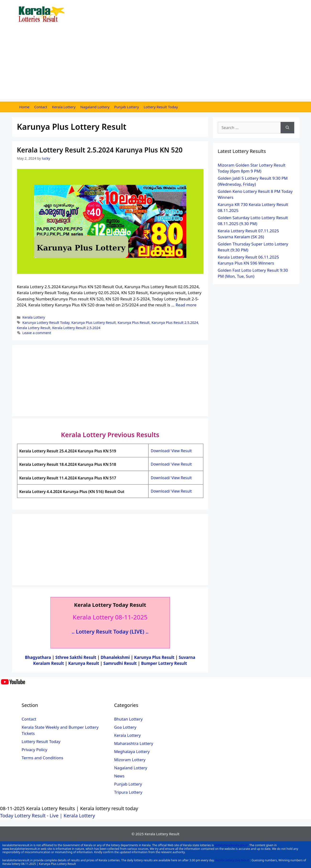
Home (25, 107)
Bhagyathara (38, 657)
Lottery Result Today (161, 107)
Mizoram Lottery (130, 760)
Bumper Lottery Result (164, 663)
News (119, 776)
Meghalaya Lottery (132, 751)
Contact (41, 107)
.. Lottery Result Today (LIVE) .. (110, 631)
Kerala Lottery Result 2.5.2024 (76, 328)
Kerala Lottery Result (34, 328)
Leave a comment (37, 333)
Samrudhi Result (121, 663)
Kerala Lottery (64, 107)
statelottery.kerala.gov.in (231, 845)
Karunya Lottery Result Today (46, 323)
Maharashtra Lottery (134, 743)
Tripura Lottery (128, 792)
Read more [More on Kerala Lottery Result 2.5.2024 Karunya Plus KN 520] (186, 305)
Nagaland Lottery (95, 107)
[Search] (287, 128)
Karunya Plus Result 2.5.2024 (175, 323)
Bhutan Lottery (128, 719)
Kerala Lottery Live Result (232, 860)
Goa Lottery (125, 727)
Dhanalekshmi (115, 657)
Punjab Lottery (127, 107)
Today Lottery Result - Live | (32, 816)
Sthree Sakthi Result (76, 657)
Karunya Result (84, 663)
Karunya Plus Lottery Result (93, 323)
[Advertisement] (156, 66)
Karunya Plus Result (134, 323)
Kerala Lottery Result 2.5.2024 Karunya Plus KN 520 (100, 150)
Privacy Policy (35, 750)
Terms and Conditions (43, 758)
